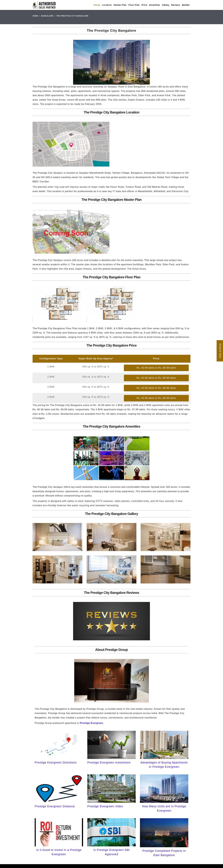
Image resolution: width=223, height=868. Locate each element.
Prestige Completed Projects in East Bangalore (164, 853)
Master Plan (120, 5)
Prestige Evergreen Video (105, 806)
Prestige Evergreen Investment (109, 762)
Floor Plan (134, 5)
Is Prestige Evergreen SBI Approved (111, 852)
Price (144, 5)
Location (107, 5)
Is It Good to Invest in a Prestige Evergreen (59, 852)
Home (97, 5)
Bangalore (47, 16)
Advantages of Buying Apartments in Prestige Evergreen (164, 765)
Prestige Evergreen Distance (55, 806)
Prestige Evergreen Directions (56, 762)
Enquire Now (220, 351)
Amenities (155, 5)
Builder (186, 5)
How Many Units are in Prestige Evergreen (164, 808)
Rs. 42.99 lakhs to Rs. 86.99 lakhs (156, 368)
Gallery (166, 5)
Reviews (176, 5)
